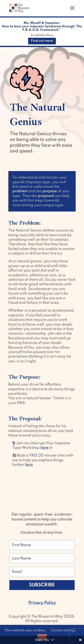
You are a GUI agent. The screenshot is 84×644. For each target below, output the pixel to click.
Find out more (42, 41)
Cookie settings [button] (63, 630)
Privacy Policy (42, 603)
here (44, 448)
